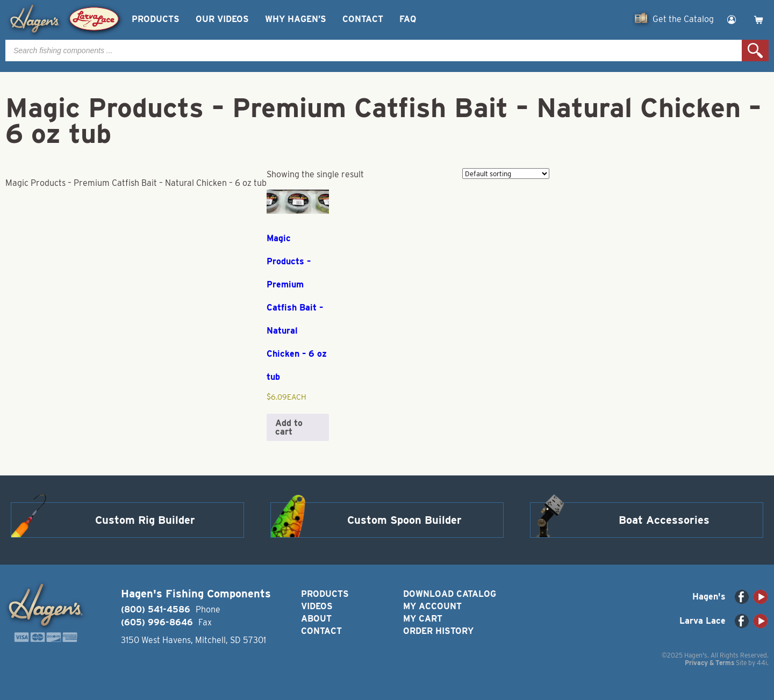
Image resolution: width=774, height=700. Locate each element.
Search (755, 50)
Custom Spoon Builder (404, 520)
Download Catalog (450, 594)
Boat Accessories (664, 520)
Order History (438, 631)
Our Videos (222, 19)
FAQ (408, 19)
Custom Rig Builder (145, 520)
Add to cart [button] (289, 427)
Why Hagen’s (296, 19)
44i (762, 663)
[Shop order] (506, 174)
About (316, 619)
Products (156, 19)
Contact (363, 19)
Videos (317, 606)
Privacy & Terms (709, 663)
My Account (432, 606)
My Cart (423, 619)
